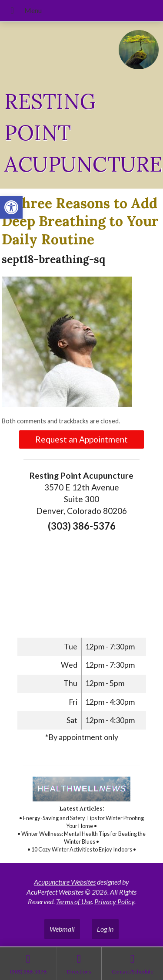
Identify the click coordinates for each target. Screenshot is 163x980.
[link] (11, 207)
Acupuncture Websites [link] (65, 882)
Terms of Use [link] (74, 901)
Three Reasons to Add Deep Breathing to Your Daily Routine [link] (80, 221)
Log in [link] (105, 929)
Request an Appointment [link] (81, 439)
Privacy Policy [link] (114, 901)
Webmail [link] (62, 929)
